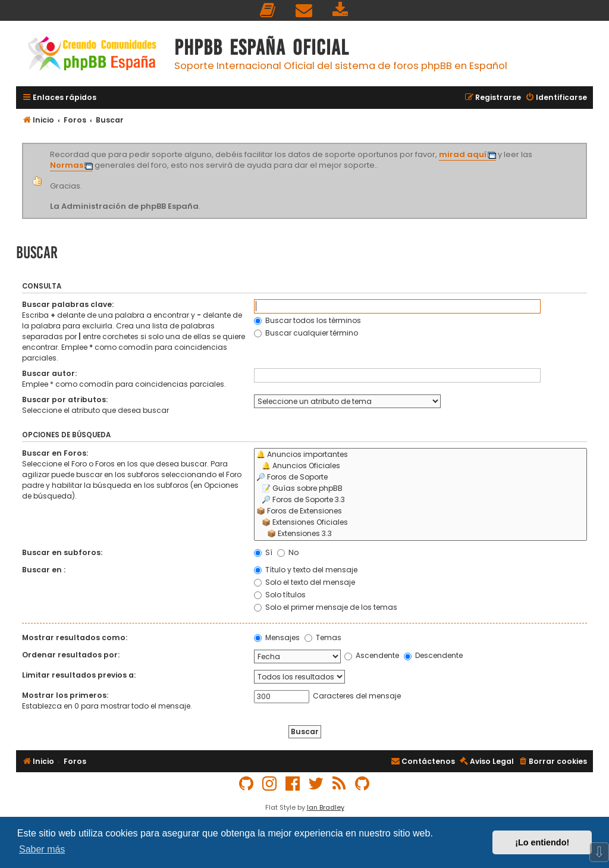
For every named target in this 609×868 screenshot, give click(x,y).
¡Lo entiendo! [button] (542, 842)
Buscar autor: (49, 373)
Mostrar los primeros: (65, 695)
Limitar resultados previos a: (79, 675)
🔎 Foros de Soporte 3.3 (421, 500)
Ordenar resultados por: (71, 655)
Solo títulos (280, 595)
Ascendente (372, 655)
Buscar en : (44, 570)
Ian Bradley (326, 807)
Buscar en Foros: (55, 453)
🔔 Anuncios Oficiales (421, 466)
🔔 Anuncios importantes (421, 455)
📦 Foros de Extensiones (421, 511)
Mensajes (277, 637)
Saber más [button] (42, 849)
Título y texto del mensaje (306, 570)
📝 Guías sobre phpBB (421, 489)
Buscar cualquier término (306, 333)
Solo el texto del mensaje (304, 582)
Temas (323, 637)
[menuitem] (268, 10)
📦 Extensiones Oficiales (421, 523)
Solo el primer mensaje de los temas (326, 607)
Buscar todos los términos (307, 320)
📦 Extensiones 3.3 (421, 534)
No (288, 552)
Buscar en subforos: (62, 552)
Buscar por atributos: (65, 399)
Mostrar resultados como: (75, 637)
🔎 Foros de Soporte (421, 477)
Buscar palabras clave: (68, 304)
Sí (263, 552)
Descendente (433, 655)
